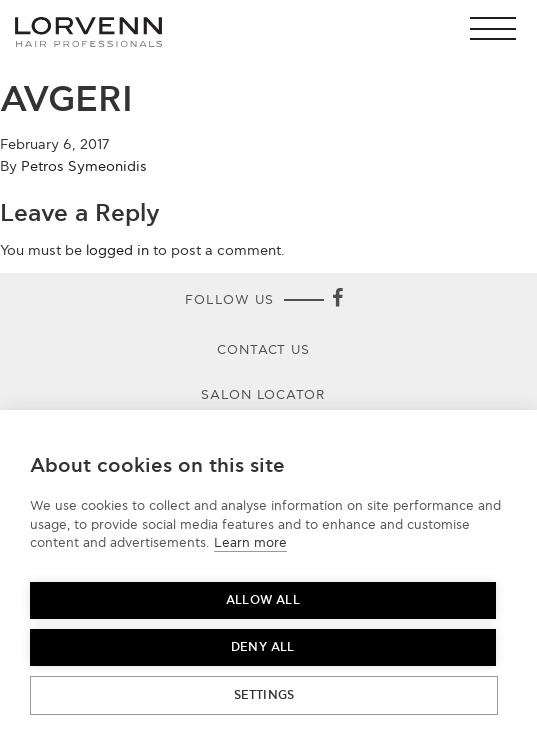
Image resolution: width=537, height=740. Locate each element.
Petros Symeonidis (84, 166)
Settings (264, 695)
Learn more (250, 543)
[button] (498, 28)
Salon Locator (264, 395)
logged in (117, 250)
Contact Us (264, 350)
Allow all (263, 600)
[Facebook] (338, 300)
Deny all (263, 647)
